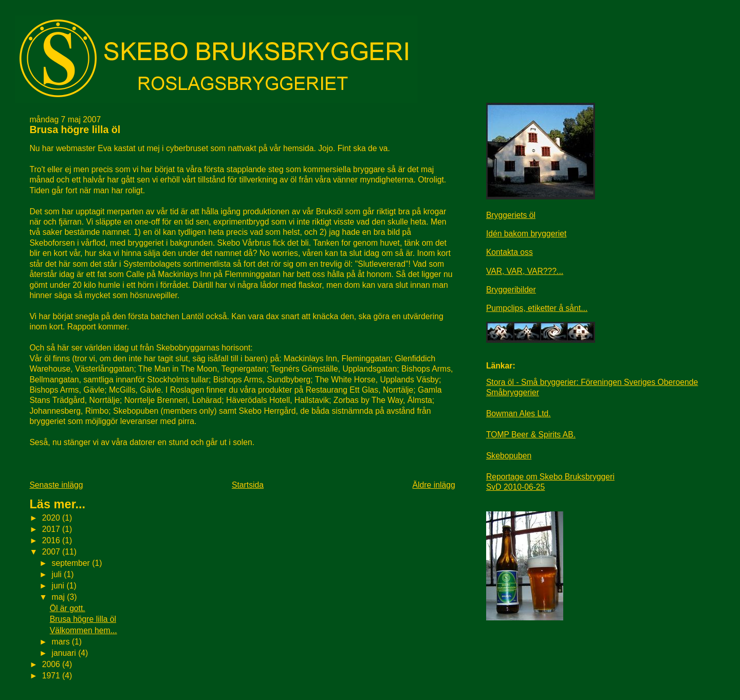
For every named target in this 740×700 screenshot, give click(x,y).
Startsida (248, 485)
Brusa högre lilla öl (75, 130)
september (72, 563)
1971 (52, 676)
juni (59, 586)
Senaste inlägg (56, 485)
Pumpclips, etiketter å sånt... (537, 308)
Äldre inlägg (434, 485)
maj (60, 597)
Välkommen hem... (84, 630)
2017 (52, 529)
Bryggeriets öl (511, 215)
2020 (52, 518)
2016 (52, 540)
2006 (52, 664)
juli (58, 574)
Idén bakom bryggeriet (526, 234)
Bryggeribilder (511, 290)
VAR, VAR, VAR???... (525, 271)
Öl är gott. (68, 608)
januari (65, 653)
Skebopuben (509, 456)
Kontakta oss (510, 252)
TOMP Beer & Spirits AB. (531, 435)
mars (62, 642)
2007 (52, 552)
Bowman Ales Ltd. (519, 413)
